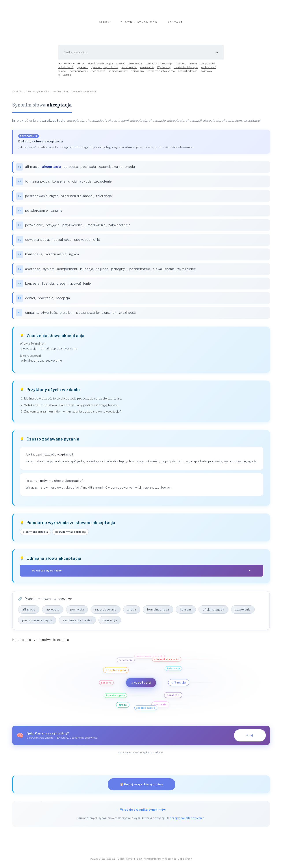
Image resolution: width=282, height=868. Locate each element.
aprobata (71, 169)
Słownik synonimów (38, 94)
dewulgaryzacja (37, 243)
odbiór (30, 301)
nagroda (102, 272)
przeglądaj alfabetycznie (187, 822)
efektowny (135, 66)
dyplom (49, 272)
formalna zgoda (37, 184)
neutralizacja (62, 243)
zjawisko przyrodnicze (105, 69)
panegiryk (119, 272)
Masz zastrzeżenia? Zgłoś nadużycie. (141, 756)
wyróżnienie (187, 272)
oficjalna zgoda (80, 184)
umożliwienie (96, 228)
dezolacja (166, 66)
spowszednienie (87, 243)
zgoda (130, 169)
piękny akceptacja (36, 535)
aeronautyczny (79, 73)
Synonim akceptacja (84, 94)
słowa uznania (164, 272)
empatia (32, 316)
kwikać (121, 66)
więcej (62, 73)
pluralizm (67, 316)
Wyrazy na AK (61, 94)
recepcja (63, 301)
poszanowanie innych (42, 198)
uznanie (57, 213)
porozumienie (56, 257)
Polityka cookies (167, 862)
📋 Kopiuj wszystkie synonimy (142, 788)
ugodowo (83, 69)
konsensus (34, 257)
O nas (121, 862)
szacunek (109, 316)
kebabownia (129, 69)
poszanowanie (88, 316)
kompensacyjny (118, 73)
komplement (67, 272)
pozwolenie (34, 228)
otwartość (49, 316)
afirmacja (32, 169)
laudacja (87, 272)
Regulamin (150, 862)
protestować (209, 69)
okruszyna (65, 77)
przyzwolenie (73, 228)
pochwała (88, 169)
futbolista (151, 66)
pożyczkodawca (188, 73)
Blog (139, 862)
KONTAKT (175, 24)
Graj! (250, 739)
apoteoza (33, 272)
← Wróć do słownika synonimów (141, 813)
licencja (48, 287)
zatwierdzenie (120, 228)
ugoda (74, 257)
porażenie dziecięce (186, 69)
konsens (59, 184)
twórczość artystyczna (161, 73)
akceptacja (29, 352)
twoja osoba (208, 66)
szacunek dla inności (77, 198)
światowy (207, 73)
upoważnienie (80, 287)
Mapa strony (185, 862)
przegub (181, 66)
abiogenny (138, 73)
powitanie (46, 301)
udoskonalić (66, 69)
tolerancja (104, 198)
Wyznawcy (164, 69)
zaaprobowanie (111, 169)
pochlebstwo (140, 272)
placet (62, 287)
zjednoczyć (98, 73)
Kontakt (131, 862)
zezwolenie (103, 184)
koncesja (32, 287)
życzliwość (128, 316)
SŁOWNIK (139, 24)
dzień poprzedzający (101, 66)
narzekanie (147, 69)
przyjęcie (53, 228)
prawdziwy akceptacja (71, 535)
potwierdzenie (37, 213)
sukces (193, 66)
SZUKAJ (105, 24)
